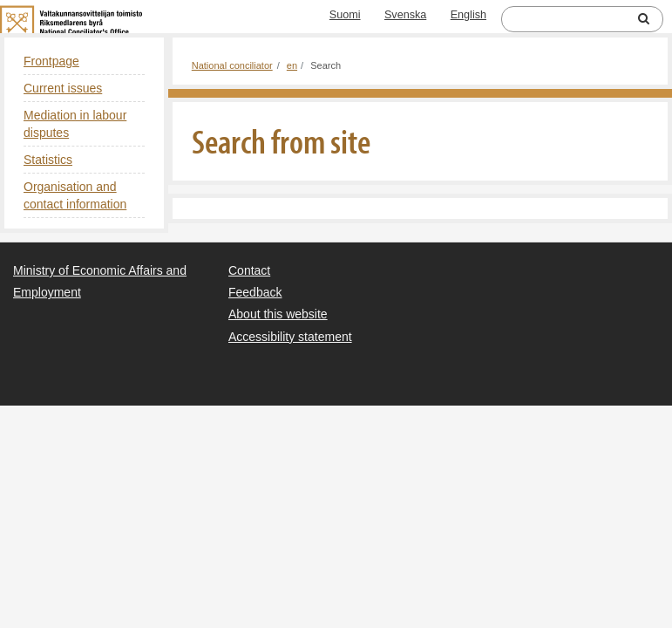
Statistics (48, 160)
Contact (249, 270)
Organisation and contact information (75, 195)
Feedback (255, 292)
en (292, 65)
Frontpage (51, 61)
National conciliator (232, 65)
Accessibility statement (290, 337)
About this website (278, 314)
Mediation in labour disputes (75, 124)
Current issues (63, 88)
